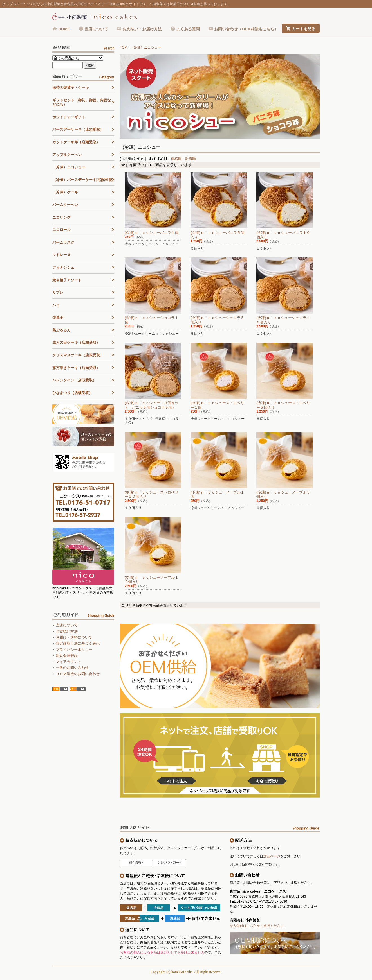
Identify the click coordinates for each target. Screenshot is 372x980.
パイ (56, 305)
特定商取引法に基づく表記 (78, 643)
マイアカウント (69, 662)
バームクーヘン (65, 205)
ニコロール (61, 230)
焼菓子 (58, 317)
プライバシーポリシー (74, 650)
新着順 (190, 159)
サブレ (58, 292)
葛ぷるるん (61, 330)
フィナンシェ (63, 267)
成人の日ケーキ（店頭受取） (76, 342)
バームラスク (63, 242)
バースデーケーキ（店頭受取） (78, 129)
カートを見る (304, 29)
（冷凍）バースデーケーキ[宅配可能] (83, 180)
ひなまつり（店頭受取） (72, 393)
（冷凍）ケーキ (65, 192)
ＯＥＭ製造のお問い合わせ (78, 674)
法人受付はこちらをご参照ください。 (258, 926)
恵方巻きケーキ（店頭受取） (76, 368)
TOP (123, 47)
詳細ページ (272, 856)
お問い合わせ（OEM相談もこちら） (246, 29)
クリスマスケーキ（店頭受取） (78, 355)
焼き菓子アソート (67, 280)
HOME (64, 29)
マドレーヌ (61, 255)
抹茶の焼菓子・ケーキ (71, 88)
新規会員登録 (67, 656)
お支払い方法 (67, 631)
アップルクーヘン (67, 155)
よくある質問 (188, 29)
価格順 (176, 159)
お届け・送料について (74, 637)
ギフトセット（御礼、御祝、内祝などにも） (82, 102)
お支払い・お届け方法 (142, 29)
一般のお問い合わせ (72, 668)
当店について (96, 29)
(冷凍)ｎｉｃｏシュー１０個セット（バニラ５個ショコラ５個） (152, 405)
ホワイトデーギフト (69, 117)
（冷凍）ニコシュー (146, 47)
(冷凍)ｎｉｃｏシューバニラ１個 (152, 233)
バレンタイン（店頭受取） (74, 380)
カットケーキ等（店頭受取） (76, 142)
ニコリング (61, 217)
